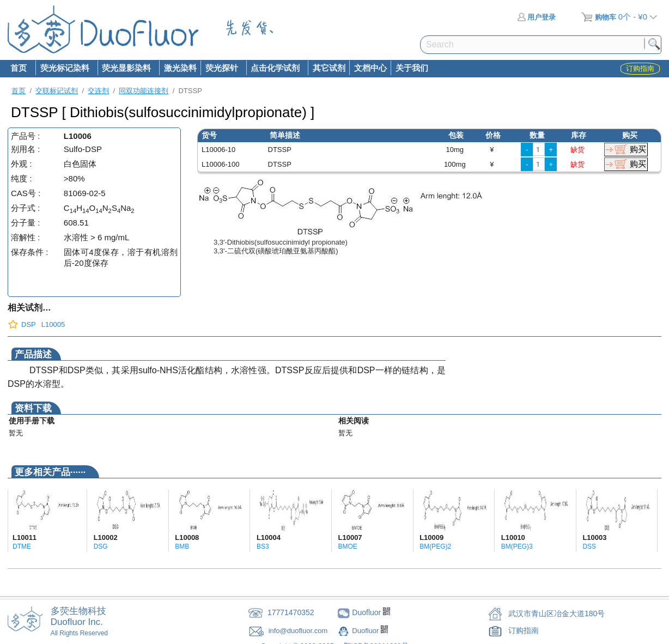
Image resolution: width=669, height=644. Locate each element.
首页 (19, 68)
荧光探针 (221, 69)
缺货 (577, 150)
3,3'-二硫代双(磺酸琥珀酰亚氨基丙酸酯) (276, 251)
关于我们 (412, 68)
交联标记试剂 (57, 91)
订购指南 (524, 630)
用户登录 (536, 17)
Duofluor (366, 631)
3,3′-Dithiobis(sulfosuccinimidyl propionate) (281, 242)
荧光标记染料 (64, 69)
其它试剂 (329, 68)
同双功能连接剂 (144, 91)
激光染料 (180, 68)
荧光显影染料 (126, 69)
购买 (638, 149)
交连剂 (98, 91)
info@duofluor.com (299, 631)
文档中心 (370, 68)
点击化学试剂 (275, 69)
